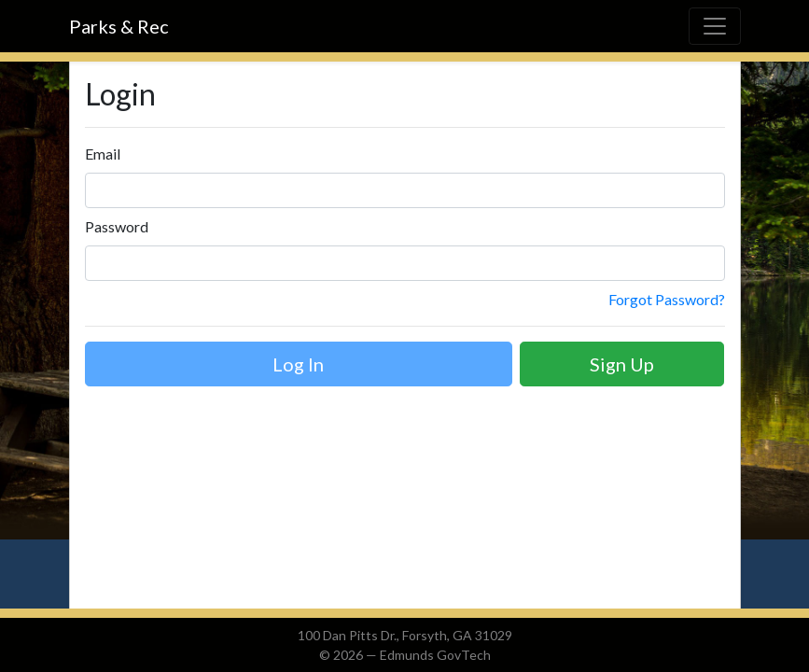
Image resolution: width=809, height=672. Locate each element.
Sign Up (622, 364)
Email (103, 154)
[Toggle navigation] (715, 26)
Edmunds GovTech (435, 655)
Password (117, 226)
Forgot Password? (667, 299)
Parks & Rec (119, 26)
